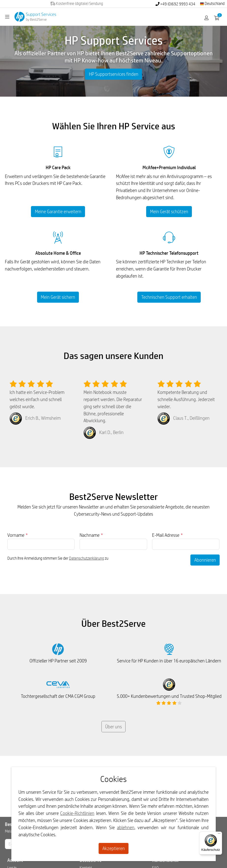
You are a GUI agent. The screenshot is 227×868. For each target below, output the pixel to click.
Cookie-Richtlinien (77, 813)
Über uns (113, 727)
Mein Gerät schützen (169, 211)
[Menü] (219, 835)
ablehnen (126, 827)
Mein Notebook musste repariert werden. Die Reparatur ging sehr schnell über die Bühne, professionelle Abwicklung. (113, 406)
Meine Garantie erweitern (58, 211)
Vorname (18, 535)
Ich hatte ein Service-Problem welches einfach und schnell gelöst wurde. (37, 399)
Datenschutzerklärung (86, 558)
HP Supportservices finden (114, 74)
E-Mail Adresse (167, 535)
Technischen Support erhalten (169, 297)
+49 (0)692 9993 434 (175, 4)
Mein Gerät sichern (58, 297)
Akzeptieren (114, 848)
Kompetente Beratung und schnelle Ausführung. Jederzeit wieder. (186, 399)
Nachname (91, 535)
